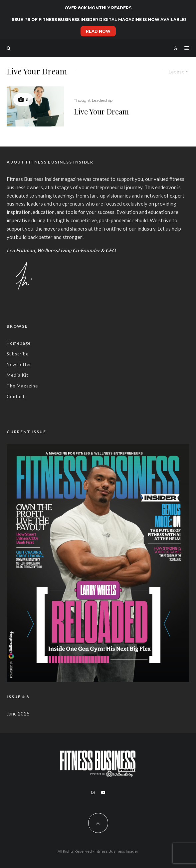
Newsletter (19, 364)
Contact (16, 396)
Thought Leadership (93, 100)
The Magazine (22, 386)
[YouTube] (103, 793)
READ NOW (98, 31)
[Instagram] (93, 793)
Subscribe (18, 354)
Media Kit (17, 375)
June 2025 (18, 713)
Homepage (19, 343)
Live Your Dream (101, 111)
